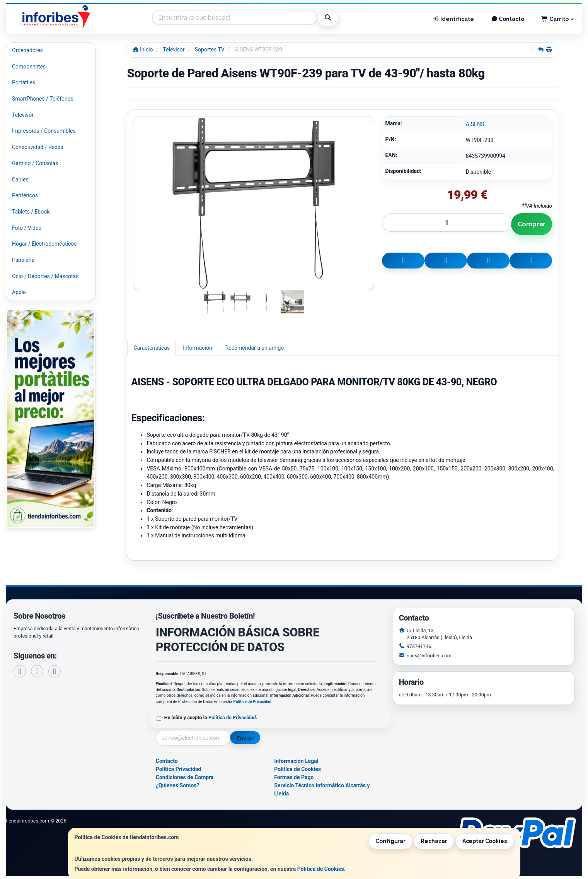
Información (197, 348)
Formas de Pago (294, 777)
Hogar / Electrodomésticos (44, 244)
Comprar (532, 224)
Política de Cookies (321, 869)
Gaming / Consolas (35, 163)
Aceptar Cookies (485, 841)
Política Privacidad (179, 769)
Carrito (557, 19)
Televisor (23, 115)
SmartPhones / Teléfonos (43, 99)
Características (152, 348)
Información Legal (296, 761)
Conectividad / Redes (37, 147)
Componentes (29, 67)
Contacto (508, 19)
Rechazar (434, 841)
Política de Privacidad (252, 702)
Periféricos (25, 195)
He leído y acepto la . (211, 717)
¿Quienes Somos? (178, 785)
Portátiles (24, 82)
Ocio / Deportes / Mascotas (45, 276)
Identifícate (453, 19)
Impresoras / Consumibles (44, 131)
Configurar (390, 841)
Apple (19, 292)
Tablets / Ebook (31, 212)
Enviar (245, 739)
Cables (20, 180)
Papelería (23, 260)
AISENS (475, 124)
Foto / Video (27, 228)
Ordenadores (27, 50)
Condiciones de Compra (185, 777)
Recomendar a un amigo (255, 348)
